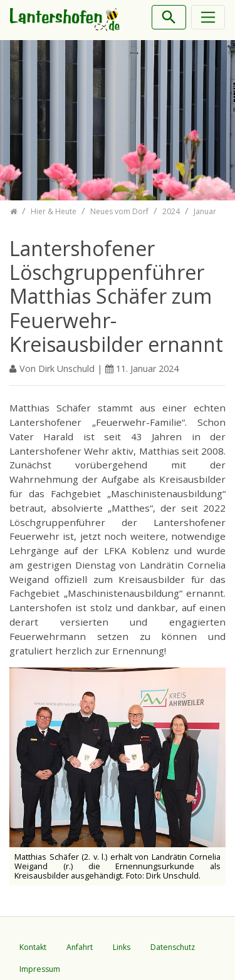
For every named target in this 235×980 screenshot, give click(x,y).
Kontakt (33, 947)
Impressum (40, 969)
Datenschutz (173, 947)
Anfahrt (80, 947)
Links (122, 947)
